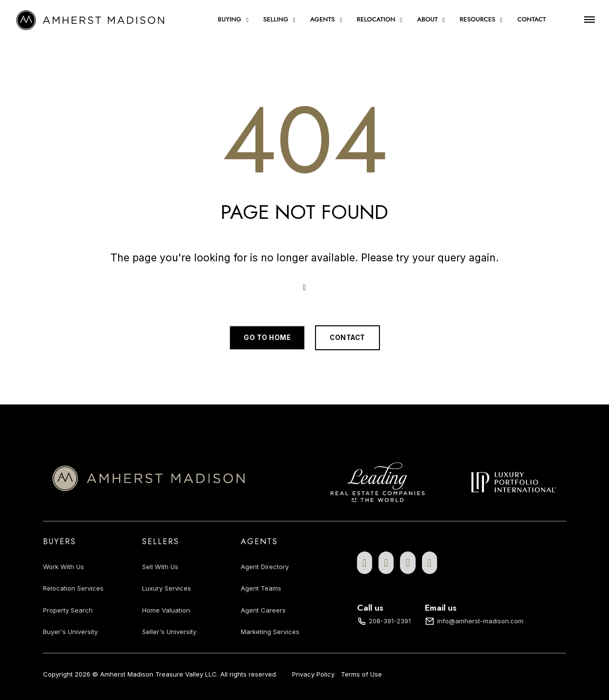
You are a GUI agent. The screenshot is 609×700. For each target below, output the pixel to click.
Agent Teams (261, 588)
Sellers (161, 541)
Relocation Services (73, 588)
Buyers (60, 541)
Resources (477, 20)
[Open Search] (305, 288)
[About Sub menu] (444, 20)
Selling (276, 20)
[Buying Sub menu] (247, 20)
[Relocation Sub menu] (401, 20)
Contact (532, 20)
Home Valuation (166, 610)
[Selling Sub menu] (294, 20)
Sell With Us (160, 567)
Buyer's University (70, 632)
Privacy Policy (313, 674)
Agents (323, 20)
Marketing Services (270, 632)
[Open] (589, 19)
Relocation (376, 20)
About (427, 20)
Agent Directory (265, 567)
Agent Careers (263, 610)
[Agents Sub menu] (341, 20)
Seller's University (169, 632)
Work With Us (63, 567)
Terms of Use (361, 674)
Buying (230, 20)
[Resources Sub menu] (501, 20)
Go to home (267, 338)
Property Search (68, 610)
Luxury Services (167, 588)
